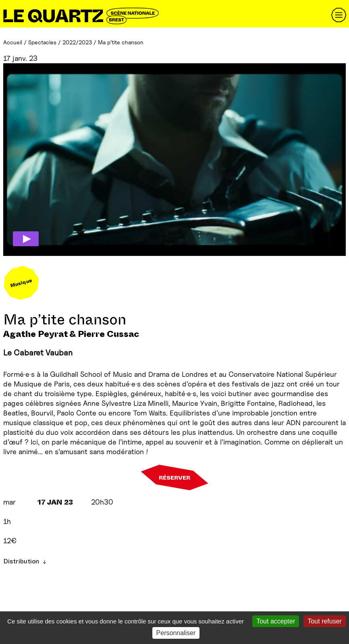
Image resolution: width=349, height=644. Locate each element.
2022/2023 (77, 42)
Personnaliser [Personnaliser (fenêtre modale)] (176, 633)
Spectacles (42, 42)
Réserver (174, 478)
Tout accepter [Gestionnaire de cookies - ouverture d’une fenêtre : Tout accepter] (276, 621)
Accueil (13, 42)
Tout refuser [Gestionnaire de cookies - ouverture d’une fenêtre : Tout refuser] (324, 621)
